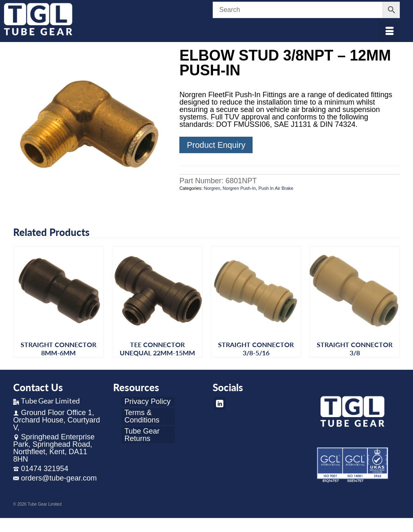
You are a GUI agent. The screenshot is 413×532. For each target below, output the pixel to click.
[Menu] (390, 32)
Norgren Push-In (239, 188)
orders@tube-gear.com (55, 478)
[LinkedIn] (220, 403)
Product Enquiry (216, 145)
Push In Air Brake (276, 188)
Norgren (212, 188)
